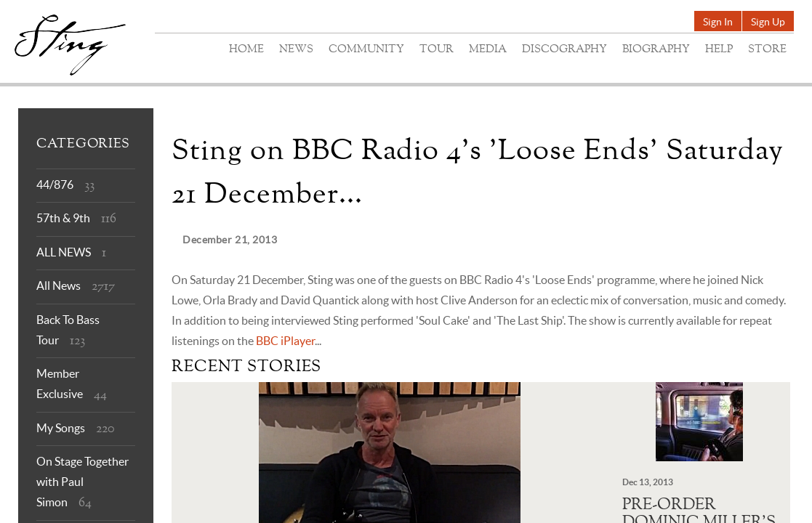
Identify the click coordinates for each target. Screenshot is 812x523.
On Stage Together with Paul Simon (83, 482)
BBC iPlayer (285, 341)
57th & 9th (63, 218)
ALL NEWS (64, 252)
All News (59, 285)
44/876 (55, 185)
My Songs (61, 428)
